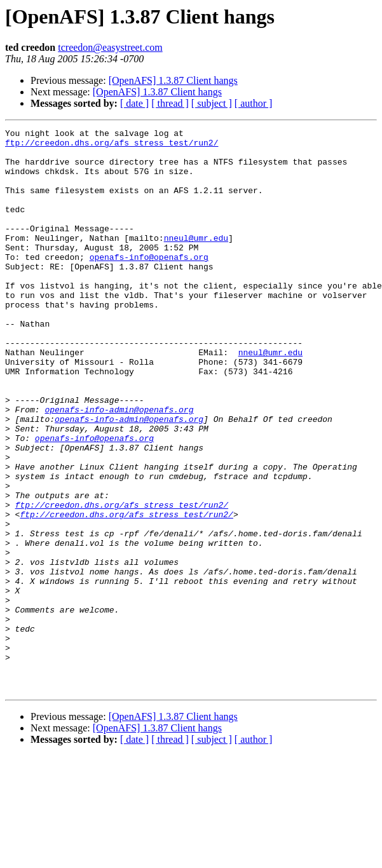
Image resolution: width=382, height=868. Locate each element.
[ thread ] (170, 103)
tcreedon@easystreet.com (110, 47)
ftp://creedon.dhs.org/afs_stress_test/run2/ (112, 146)
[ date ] (134, 103)
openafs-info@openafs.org (149, 283)
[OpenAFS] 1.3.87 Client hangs (173, 80)
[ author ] (254, 103)
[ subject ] (212, 103)
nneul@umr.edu (196, 261)
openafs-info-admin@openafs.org (119, 466)
